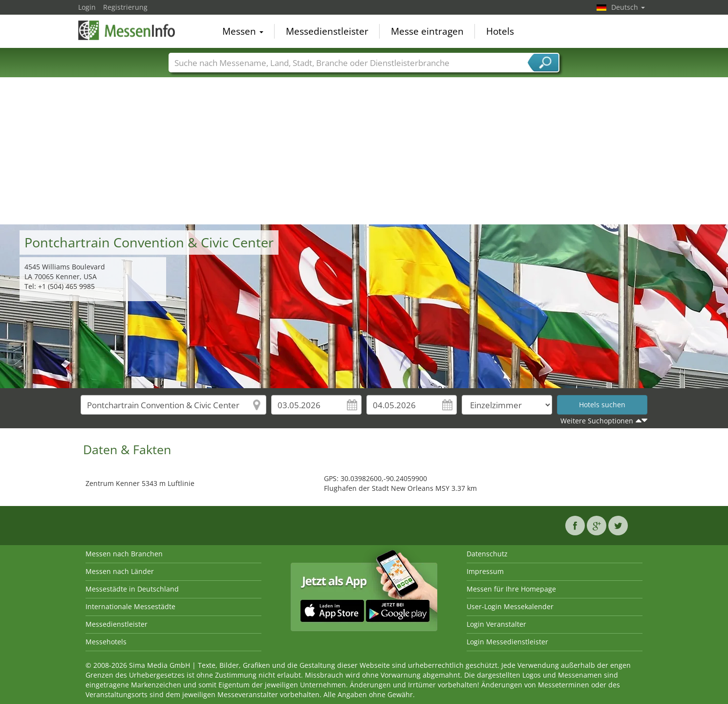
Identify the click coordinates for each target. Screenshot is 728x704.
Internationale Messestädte (130, 606)
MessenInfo (127, 30)
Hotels (500, 31)
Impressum (485, 571)
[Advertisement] (364, 151)
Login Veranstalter (496, 624)
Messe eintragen (427, 31)
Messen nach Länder (120, 571)
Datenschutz (487, 554)
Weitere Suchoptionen (597, 421)
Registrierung (125, 7)
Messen (243, 31)
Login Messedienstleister (507, 642)
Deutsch (628, 7)
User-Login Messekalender (510, 606)
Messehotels (106, 642)
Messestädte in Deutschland (132, 589)
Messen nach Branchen (124, 554)
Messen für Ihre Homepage (511, 589)
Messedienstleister (327, 31)
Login (87, 7)
